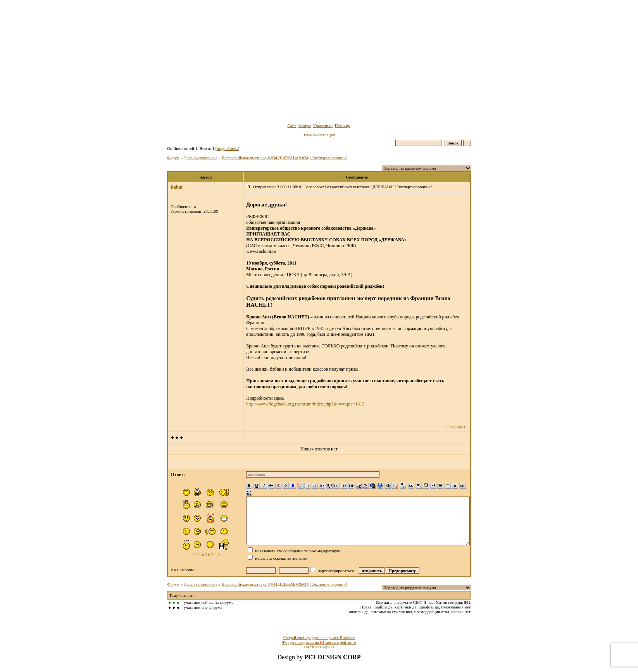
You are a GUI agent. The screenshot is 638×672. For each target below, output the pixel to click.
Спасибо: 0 (456, 427)
